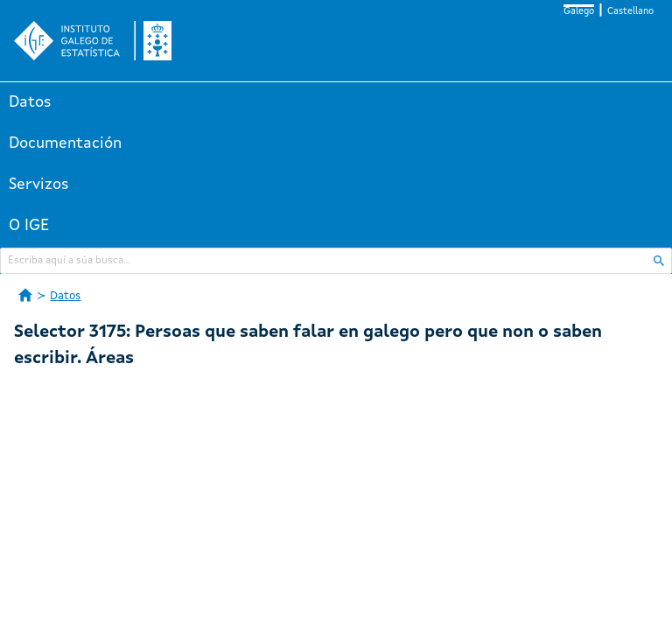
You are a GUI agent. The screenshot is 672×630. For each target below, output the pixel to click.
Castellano (630, 12)
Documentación (65, 143)
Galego (579, 12)
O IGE (29, 226)
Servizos (39, 185)
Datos (30, 102)
